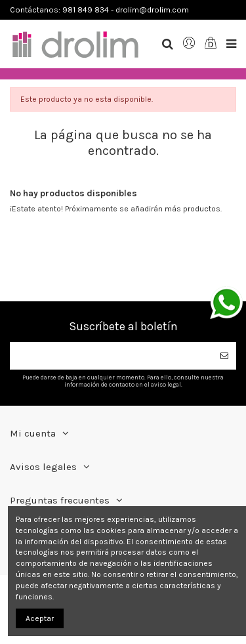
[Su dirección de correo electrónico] (111, 356)
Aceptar (40, 618)
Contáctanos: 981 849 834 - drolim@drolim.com (99, 10)
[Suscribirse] (224, 356)
